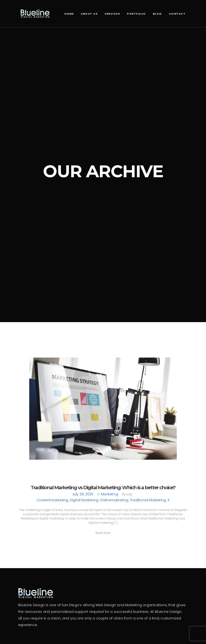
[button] (103, 533)
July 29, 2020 (83, 494)
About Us (89, 14)
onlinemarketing (114, 500)
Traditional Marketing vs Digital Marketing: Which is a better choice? (103, 487)
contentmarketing (52, 500)
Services (112, 14)
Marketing (110, 494)
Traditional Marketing (148, 500)
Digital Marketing (84, 500)
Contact (177, 14)
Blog (157, 14)
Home (69, 14)
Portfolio (136, 14)
